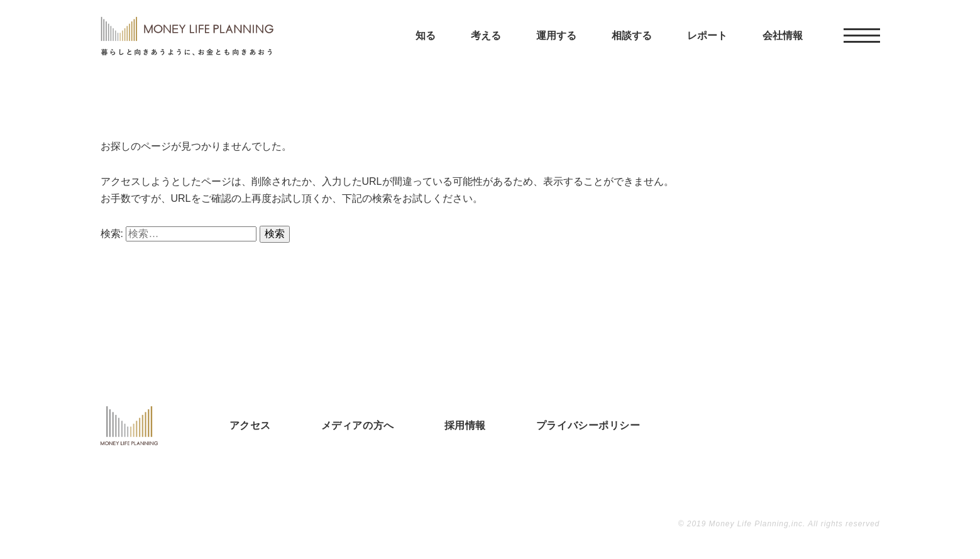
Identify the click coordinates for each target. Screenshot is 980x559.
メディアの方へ (358, 425)
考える (486, 51)
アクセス (250, 425)
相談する (632, 51)
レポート (707, 51)
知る (426, 51)
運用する (556, 51)
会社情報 (783, 51)
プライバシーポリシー (588, 425)
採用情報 (465, 425)
